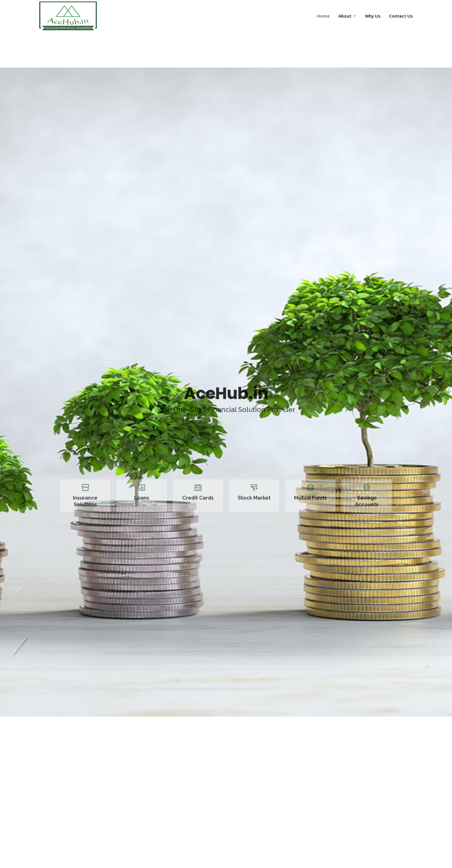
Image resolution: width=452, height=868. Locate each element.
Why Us (373, 16)
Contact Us (401, 16)
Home (323, 16)
